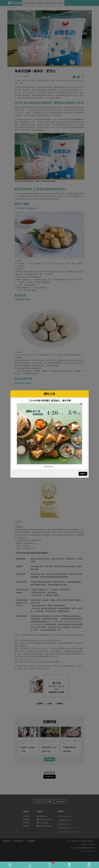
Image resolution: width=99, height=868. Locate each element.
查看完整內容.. (49, 467)
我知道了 (83, 474)
